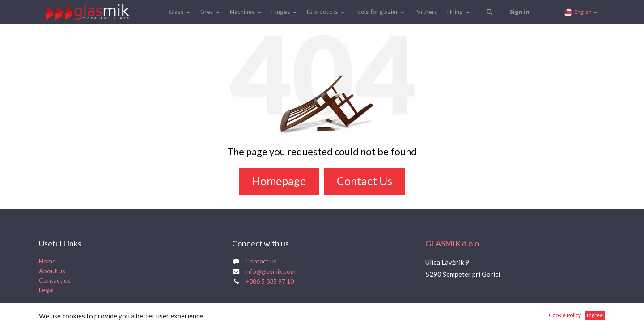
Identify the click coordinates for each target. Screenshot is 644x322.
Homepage (279, 181)
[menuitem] (426, 12)
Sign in (519, 12)
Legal (46, 290)
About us (52, 271)
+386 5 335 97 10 (269, 281)
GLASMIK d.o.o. (453, 243)
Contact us (55, 280)
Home (47, 261)
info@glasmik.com (270, 271)
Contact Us (364, 181)
